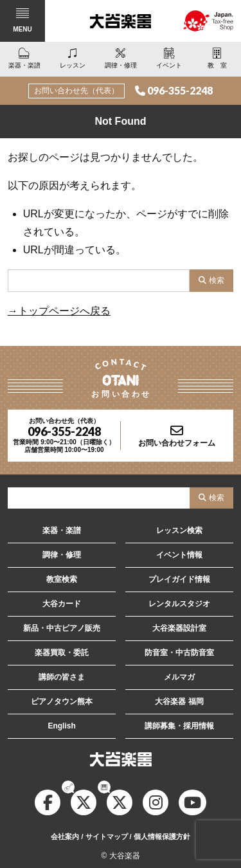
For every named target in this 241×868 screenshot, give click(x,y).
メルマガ (179, 677)
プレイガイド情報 (179, 579)
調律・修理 (62, 555)
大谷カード (62, 604)
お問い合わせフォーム (177, 443)
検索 (217, 280)
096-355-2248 (180, 90)
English (61, 726)
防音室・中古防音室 (179, 653)
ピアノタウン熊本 (62, 701)
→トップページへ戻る (59, 311)
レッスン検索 (179, 530)
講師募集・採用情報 (179, 726)
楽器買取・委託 (62, 653)
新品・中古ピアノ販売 (62, 628)
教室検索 (62, 579)
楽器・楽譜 (62, 530)
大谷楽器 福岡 (179, 701)
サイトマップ (107, 836)
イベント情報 (179, 555)
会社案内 (65, 836)
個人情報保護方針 (162, 836)
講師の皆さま (62, 677)
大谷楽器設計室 (179, 628)
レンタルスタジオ (179, 604)
